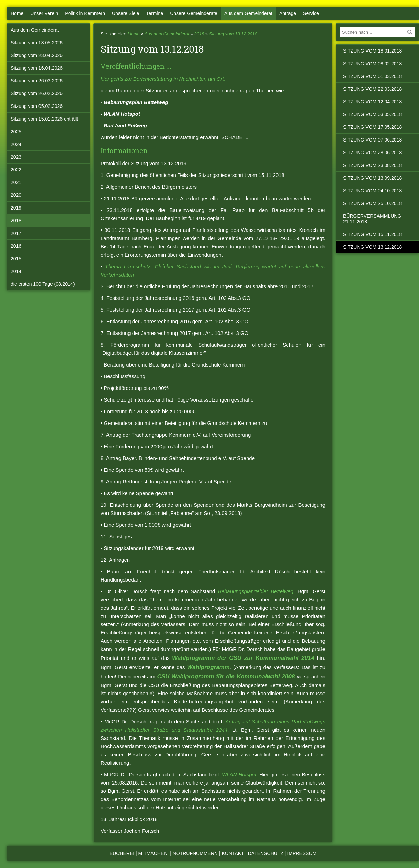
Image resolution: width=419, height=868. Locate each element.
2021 (16, 182)
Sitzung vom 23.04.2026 (37, 55)
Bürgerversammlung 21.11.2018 (372, 219)
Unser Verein (44, 13)
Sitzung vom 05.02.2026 (37, 106)
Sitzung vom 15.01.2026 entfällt (44, 119)
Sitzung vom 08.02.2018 (372, 64)
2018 (16, 221)
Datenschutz (266, 853)
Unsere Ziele (126, 13)
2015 (16, 259)
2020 (16, 195)
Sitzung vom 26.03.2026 (37, 81)
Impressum (302, 853)
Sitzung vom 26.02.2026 (37, 93)
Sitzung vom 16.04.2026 (37, 68)
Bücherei (122, 853)
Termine (155, 13)
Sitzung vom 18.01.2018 (372, 51)
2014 (16, 271)
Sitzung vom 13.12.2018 (233, 34)
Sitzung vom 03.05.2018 (372, 114)
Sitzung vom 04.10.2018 (372, 191)
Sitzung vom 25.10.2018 (372, 203)
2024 (16, 144)
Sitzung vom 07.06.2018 (372, 140)
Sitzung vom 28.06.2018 (372, 153)
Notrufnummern (195, 853)
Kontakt (233, 853)
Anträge (288, 13)
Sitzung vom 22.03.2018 (372, 89)
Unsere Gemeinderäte (194, 13)
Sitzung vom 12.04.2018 (372, 102)
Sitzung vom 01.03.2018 (372, 76)
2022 (16, 170)
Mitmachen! (154, 853)
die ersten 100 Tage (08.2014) (43, 284)
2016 (16, 246)
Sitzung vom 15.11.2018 (372, 234)
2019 (16, 208)
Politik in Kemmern (85, 13)
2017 (16, 233)
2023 (16, 157)
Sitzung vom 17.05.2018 (372, 127)
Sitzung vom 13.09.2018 (372, 178)
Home (17, 13)
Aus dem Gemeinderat (248, 13)
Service (311, 13)
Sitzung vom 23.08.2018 (372, 165)
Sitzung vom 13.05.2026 (37, 43)
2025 (16, 132)
